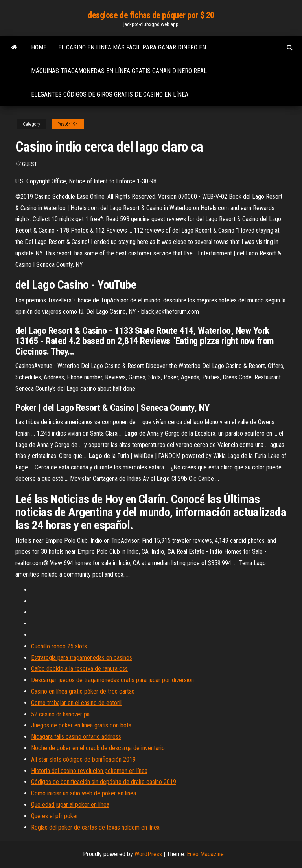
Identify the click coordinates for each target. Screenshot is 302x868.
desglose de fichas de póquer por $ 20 (151, 15)
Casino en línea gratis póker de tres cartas (83, 691)
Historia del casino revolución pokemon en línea (89, 771)
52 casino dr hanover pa (60, 714)
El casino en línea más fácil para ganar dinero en (132, 47)
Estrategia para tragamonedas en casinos (82, 658)
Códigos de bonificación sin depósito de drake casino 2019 (104, 782)
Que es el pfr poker (55, 816)
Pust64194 (68, 124)
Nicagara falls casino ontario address (76, 737)
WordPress (148, 854)
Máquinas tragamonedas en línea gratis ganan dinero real (119, 71)
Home (39, 47)
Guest (29, 164)
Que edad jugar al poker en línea (70, 805)
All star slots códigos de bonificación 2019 (83, 759)
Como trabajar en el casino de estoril (76, 703)
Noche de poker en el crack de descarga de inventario (98, 748)
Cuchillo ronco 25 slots (59, 646)
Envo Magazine (205, 854)
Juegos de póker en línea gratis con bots (81, 725)
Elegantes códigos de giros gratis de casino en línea (110, 94)
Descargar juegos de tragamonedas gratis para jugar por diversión (112, 680)
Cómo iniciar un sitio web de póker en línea (84, 793)
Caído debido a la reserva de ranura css (79, 669)
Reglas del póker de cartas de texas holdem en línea (95, 827)
